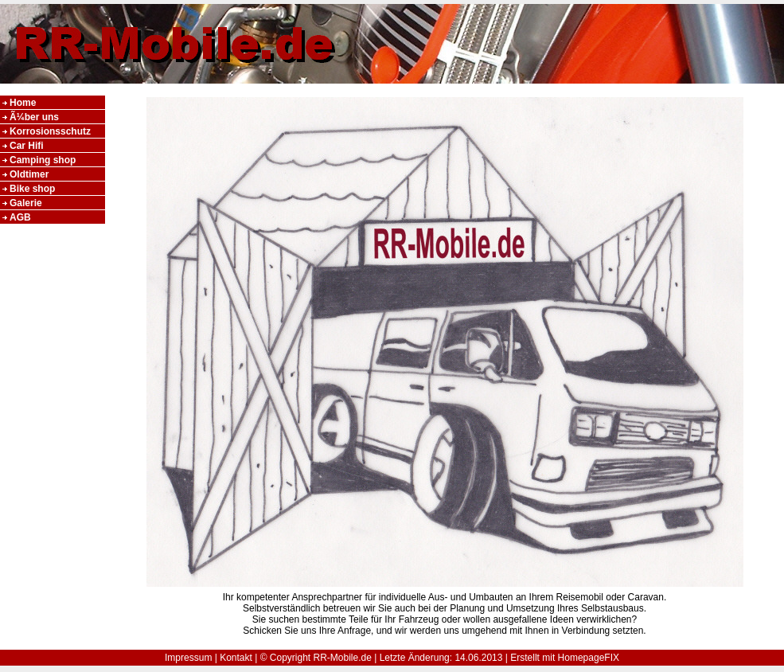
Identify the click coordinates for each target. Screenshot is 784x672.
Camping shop (43, 160)
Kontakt (236, 658)
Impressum (188, 658)
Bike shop (32, 189)
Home (23, 103)
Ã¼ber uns (34, 117)
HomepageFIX (589, 658)
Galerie (26, 203)
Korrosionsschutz (50, 131)
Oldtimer (29, 174)
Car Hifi (27, 146)
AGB (20, 217)
